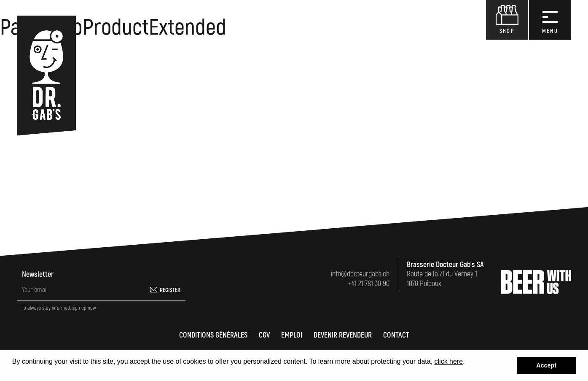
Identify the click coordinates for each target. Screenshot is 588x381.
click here (449, 361)
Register (170, 290)
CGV (264, 335)
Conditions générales (213, 335)
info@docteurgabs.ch (360, 274)
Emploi (292, 335)
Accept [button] (546, 365)
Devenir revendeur (343, 335)
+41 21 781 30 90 (369, 284)
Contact (396, 335)
